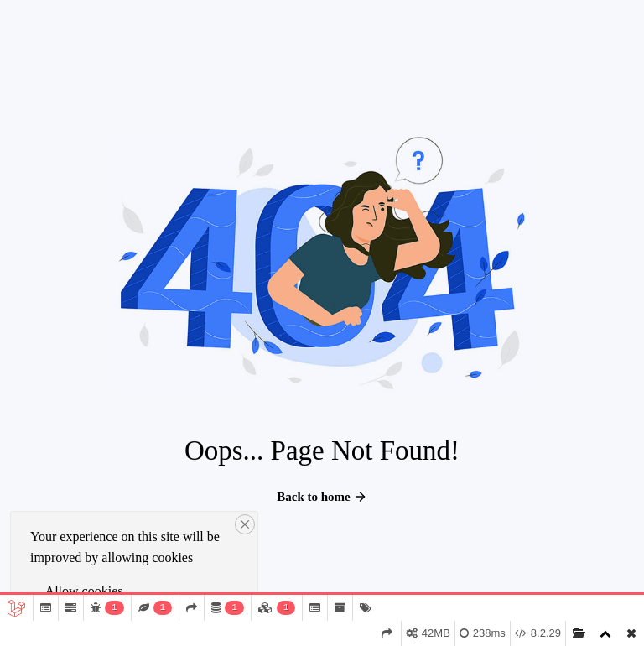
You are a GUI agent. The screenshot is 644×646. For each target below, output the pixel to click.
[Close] (245, 524)
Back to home (322, 497)
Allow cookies (84, 591)
